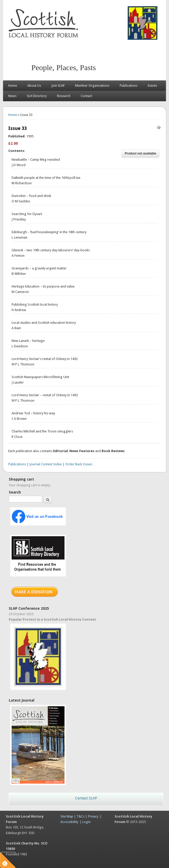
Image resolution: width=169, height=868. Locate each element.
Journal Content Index (46, 464)
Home (13, 86)
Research (64, 96)
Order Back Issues (79, 464)
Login (86, 822)
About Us (34, 86)
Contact (86, 96)
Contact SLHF (86, 798)
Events (152, 86)
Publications (129, 86)
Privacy (93, 816)
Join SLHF (58, 86)
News (12, 96)
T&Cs (81, 816)
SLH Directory (37, 96)
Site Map (67, 816)
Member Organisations (92, 86)
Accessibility (69, 822)
